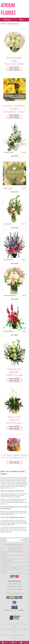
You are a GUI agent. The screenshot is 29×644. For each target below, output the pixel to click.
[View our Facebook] (12, 577)
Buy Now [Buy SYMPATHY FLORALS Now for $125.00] (15, 192)
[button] (14, 607)
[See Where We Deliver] (15, 549)
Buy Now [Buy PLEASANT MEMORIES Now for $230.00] (15, 263)
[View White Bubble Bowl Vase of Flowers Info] (15, 42)
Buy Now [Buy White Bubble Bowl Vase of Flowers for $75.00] (14, 69)
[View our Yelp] (17, 577)
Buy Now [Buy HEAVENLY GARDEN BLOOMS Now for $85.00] (15, 299)
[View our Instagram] (15, 577)
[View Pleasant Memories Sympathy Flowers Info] (15, 245)
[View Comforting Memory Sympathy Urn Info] (15, 353)
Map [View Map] (15, 642)
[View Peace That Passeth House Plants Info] (15, 401)
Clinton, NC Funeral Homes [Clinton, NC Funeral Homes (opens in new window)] (10, 624)
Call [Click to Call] (5, 642)
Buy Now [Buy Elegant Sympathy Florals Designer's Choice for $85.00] (14, 117)
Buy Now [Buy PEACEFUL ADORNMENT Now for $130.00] (15, 335)
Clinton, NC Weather (7, 629)
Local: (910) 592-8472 (15, 589)
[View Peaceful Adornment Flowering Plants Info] (15, 316)
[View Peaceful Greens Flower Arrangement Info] (15, 209)
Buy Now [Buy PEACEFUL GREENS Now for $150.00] (15, 228)
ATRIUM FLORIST (8, 9)
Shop (7, 20)
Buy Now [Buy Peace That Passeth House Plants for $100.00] (14, 429)
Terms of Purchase (19, 635)
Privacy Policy (8, 635)
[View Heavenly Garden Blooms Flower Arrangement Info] (15, 281)
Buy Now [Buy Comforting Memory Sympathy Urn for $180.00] (14, 381)
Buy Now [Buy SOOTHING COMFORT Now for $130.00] (15, 156)
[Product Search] (15, 540)
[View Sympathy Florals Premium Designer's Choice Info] (15, 173)
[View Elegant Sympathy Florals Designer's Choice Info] (15, 90)
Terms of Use (15, 638)
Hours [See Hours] (24, 642)
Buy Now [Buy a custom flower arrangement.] (14, 462)
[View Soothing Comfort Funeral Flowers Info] (15, 137)
